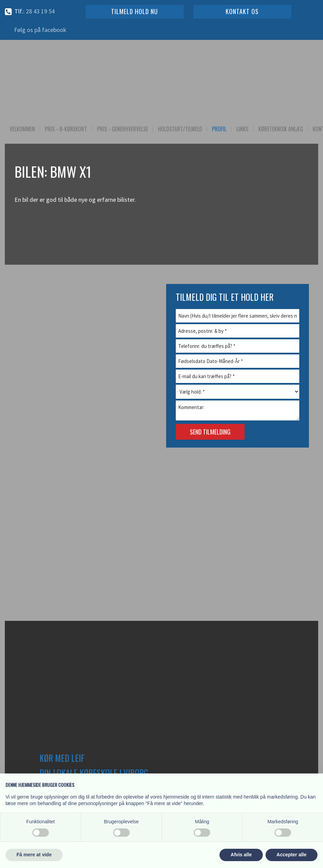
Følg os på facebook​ (40, 30)
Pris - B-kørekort (66, 129)
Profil (219, 129)
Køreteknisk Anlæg (281, 129)
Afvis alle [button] (241, 855)
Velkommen (22, 129)
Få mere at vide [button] (34, 855)
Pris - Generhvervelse (122, 129)
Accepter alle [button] (292, 855)
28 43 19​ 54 (40, 11)
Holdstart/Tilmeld (180, 129)
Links (242, 129)
